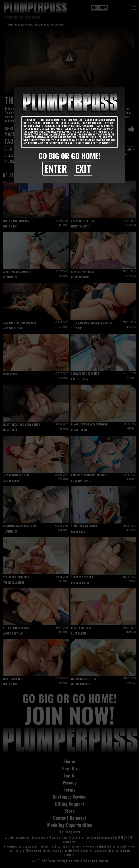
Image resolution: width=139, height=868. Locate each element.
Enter (56, 168)
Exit (83, 168)
